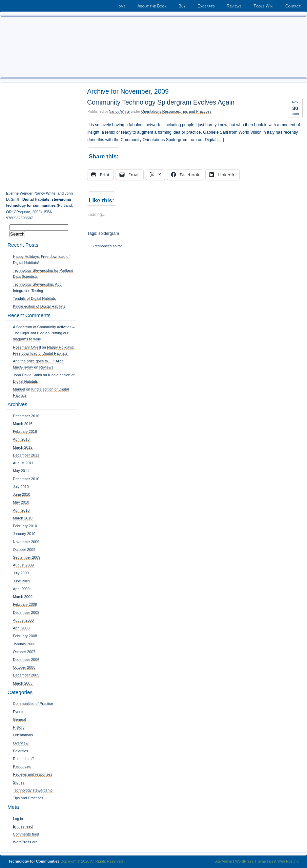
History (19, 727)
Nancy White (119, 111)
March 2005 (23, 683)
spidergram (109, 233)
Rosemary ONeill (27, 347)
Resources (171, 111)
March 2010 (23, 518)
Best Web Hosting (284, 861)
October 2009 (24, 550)
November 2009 (26, 542)
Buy (182, 6)
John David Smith (27, 375)
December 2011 (26, 455)
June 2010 (22, 494)
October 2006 (24, 667)
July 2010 (21, 487)
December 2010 (26, 479)
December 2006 (26, 660)
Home (120, 6)
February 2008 (25, 636)
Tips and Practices (196, 111)
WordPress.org (25, 842)
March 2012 (23, 447)
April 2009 (21, 589)
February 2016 (25, 431)
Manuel (19, 389)
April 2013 (21, 439)
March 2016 (23, 424)
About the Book (152, 6)
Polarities (21, 751)
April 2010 (21, 510)
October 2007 (24, 652)
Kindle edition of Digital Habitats (39, 306)
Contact (293, 6)
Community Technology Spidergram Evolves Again (161, 102)
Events (18, 712)
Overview (21, 743)
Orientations (151, 111)
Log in (18, 819)
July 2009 (21, 573)
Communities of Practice (33, 704)
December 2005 (26, 675)
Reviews (234, 6)
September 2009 (27, 557)
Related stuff (23, 759)
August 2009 (23, 565)
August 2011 (23, 463)
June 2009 (22, 581)
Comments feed (26, 834)
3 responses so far (107, 246)
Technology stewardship (33, 790)
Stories (19, 782)
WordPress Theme (251, 861)
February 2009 (25, 604)
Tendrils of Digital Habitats (34, 298)
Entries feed (23, 826)
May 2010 (21, 502)
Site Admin (223, 861)
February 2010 (25, 526)
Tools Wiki (263, 6)
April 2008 (21, 628)
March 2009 (23, 597)
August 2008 (23, 620)
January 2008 (24, 644)
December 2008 (26, 613)
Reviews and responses (33, 774)
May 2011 (21, 471)
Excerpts (206, 6)
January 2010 (24, 534)
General (19, 719)
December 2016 (26, 416)
